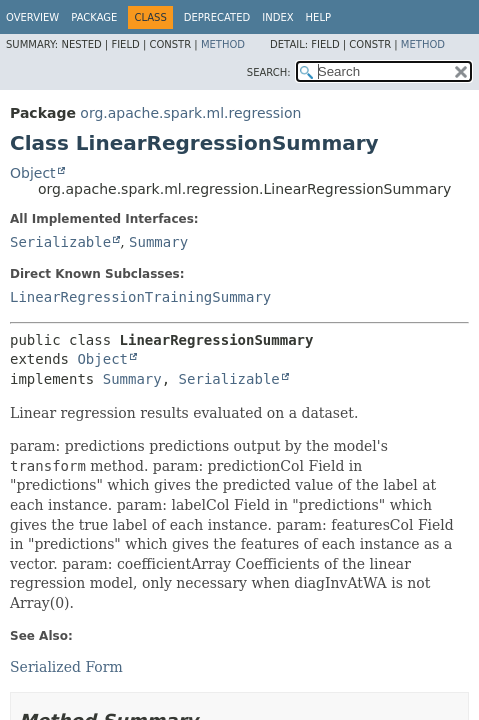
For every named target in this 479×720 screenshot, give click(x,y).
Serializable (60, 242)
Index (277, 17)
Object (33, 173)
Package (94, 17)
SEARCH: (269, 72)
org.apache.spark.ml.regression (190, 113)
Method (223, 44)
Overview (32, 17)
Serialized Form (66, 667)
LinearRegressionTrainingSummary (140, 297)
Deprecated (217, 17)
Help (318, 17)
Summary (158, 242)
